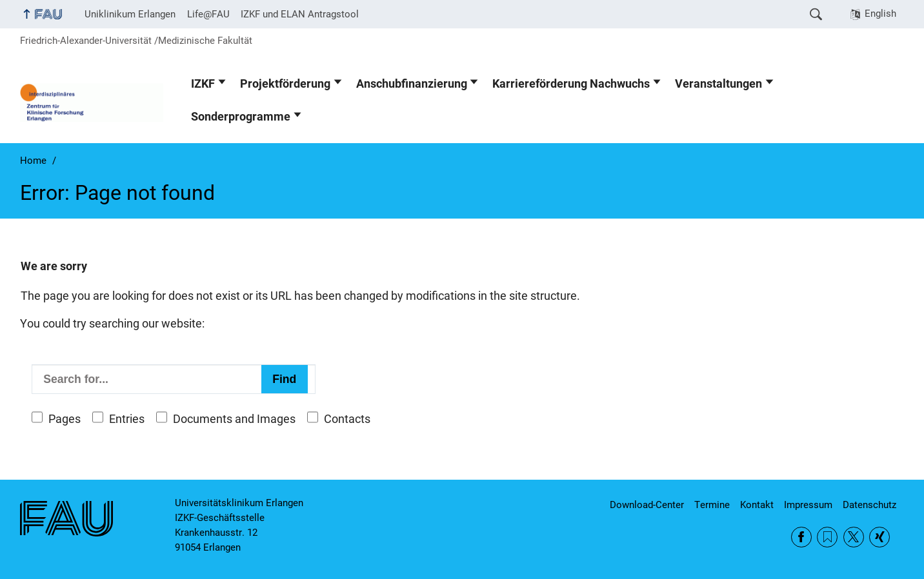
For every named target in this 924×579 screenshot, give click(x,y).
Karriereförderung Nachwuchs (571, 84)
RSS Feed (827, 537)
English (880, 14)
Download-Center (647, 505)
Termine (712, 505)
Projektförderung (285, 84)
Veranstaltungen (718, 84)
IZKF (203, 84)
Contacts (347, 419)
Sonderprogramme (241, 117)
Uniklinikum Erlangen (130, 14)
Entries (127, 419)
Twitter (854, 537)
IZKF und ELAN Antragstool (300, 14)
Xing (879, 537)
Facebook (801, 537)
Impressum (808, 505)
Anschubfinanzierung (412, 84)
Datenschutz (869, 505)
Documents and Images (234, 419)
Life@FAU (208, 14)
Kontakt (757, 505)
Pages (65, 419)
